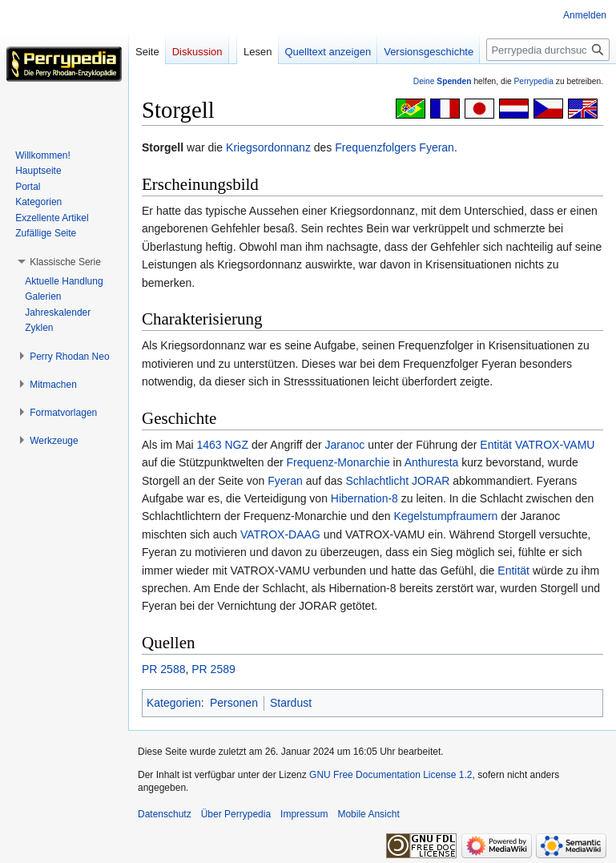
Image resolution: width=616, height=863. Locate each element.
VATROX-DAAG (280, 534)
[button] (65, 262)
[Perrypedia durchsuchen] (548, 50)
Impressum (304, 814)
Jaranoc (345, 445)
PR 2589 (213, 669)
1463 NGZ (222, 445)
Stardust (291, 703)
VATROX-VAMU (555, 445)
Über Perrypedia (236, 814)
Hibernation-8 (364, 498)
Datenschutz (165, 814)
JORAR (431, 481)
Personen (234, 703)
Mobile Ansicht (368, 814)
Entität (496, 445)
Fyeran (437, 147)
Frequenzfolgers (375, 147)
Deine (443, 81)
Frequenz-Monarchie (338, 462)
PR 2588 (163, 669)
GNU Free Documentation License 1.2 (391, 775)
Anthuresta (432, 462)
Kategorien (174, 703)
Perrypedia (533, 81)
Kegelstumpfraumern (445, 516)
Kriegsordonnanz (268, 147)
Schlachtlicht (378, 481)
